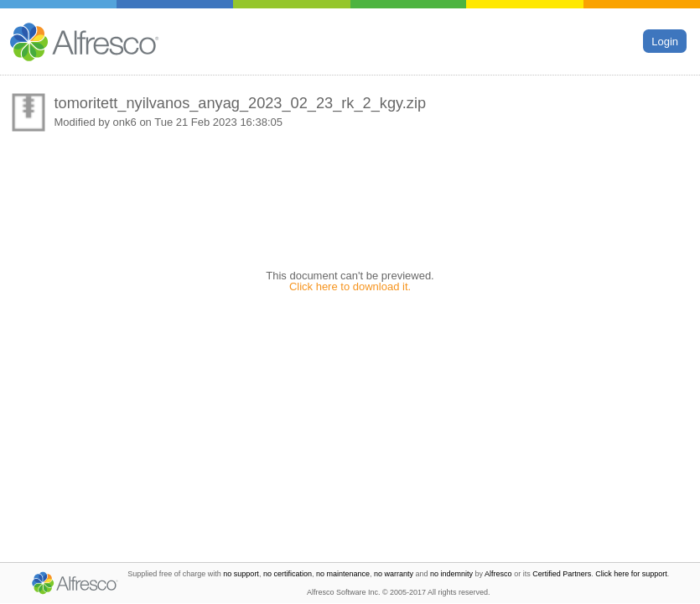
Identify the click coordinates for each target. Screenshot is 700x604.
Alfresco (498, 574)
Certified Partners (562, 574)
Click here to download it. (350, 286)
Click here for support (631, 574)
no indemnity (451, 574)
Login (665, 41)
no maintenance (343, 574)
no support (241, 574)
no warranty (394, 574)
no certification (288, 574)
